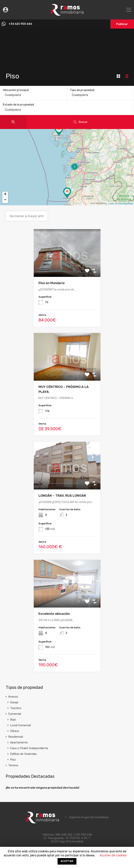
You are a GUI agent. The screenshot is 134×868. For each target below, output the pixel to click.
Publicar (122, 24)
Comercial (15, 714)
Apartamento (19, 742)
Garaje (14, 702)
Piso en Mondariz (52, 283)
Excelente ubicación (54, 614)
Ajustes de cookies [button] (113, 855)
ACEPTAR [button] (67, 861)
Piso (13, 760)
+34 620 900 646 (21, 24)
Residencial (16, 737)
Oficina (14, 731)
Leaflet (111, 204)
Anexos (13, 697)
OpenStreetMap (126, 204)
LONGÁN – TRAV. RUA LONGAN (62, 496)
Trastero (16, 708)
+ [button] (5, 194)
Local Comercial (20, 725)
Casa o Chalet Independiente (29, 748)
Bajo (13, 720)
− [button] (5, 200)
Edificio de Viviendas (23, 754)
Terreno (13, 765)
